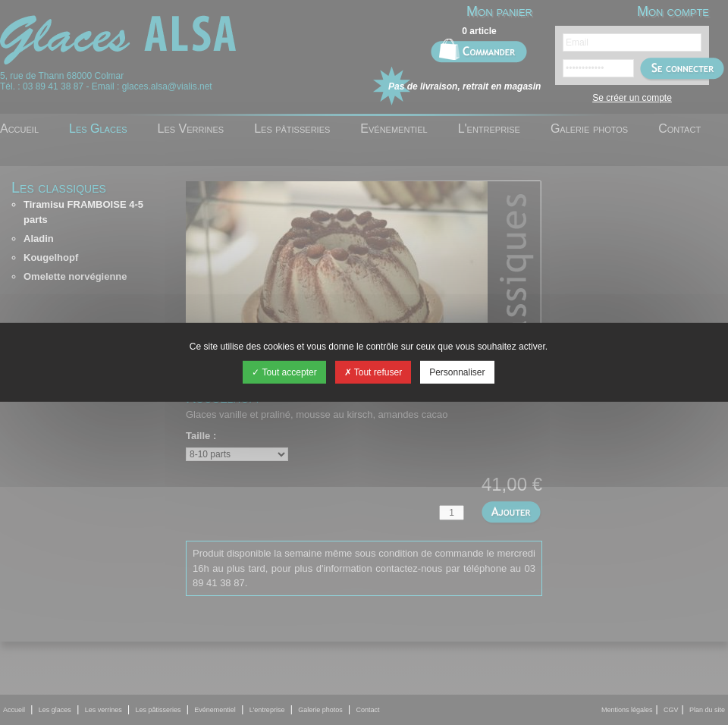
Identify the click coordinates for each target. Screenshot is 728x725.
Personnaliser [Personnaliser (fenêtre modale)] (457, 372)
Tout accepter (284, 372)
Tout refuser (373, 372)
